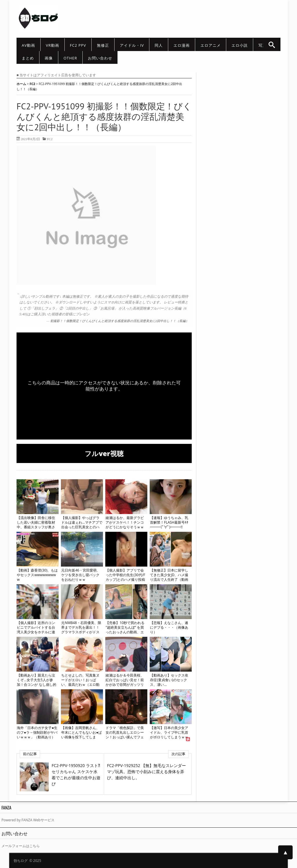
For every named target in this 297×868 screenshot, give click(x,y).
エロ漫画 (182, 45)
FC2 (50, 139)
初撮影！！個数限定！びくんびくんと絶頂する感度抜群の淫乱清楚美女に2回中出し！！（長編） (119, 321)
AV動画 (28, 45)
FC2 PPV (78, 45)
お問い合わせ (100, 58)
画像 (49, 58)
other (70, 58)
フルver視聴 (104, 453)
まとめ (28, 58)
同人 (159, 45)
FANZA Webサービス (38, 820)
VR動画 (52, 45)
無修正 (103, 45)
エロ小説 (240, 45)
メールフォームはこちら (21, 846)
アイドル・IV (132, 45)
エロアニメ (211, 45)
